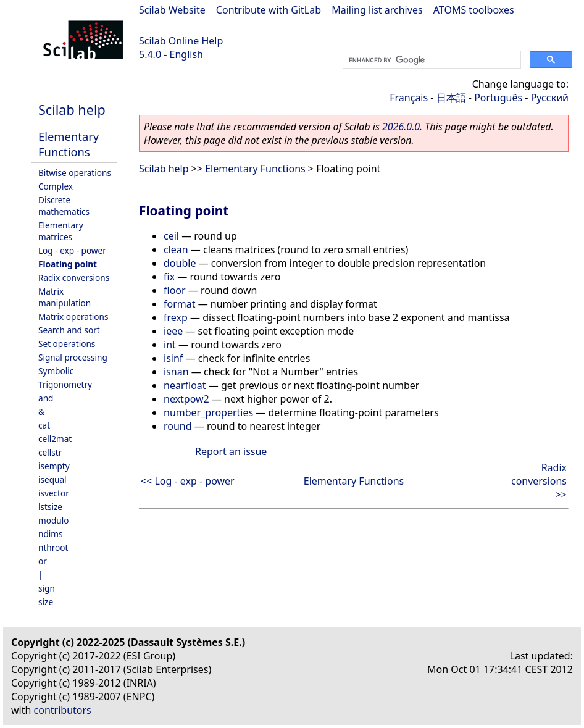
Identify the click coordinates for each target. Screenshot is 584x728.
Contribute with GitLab (269, 10)
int (170, 345)
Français (409, 98)
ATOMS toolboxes (474, 10)
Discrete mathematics (64, 206)
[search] (431, 60)
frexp (176, 317)
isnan (176, 372)
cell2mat (55, 439)
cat (44, 425)
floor (175, 290)
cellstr (50, 452)
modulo (53, 520)
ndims (51, 534)
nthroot (53, 547)
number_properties (208, 412)
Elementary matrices (61, 231)
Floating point (68, 264)
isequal (52, 479)
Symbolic (56, 371)
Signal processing (73, 357)
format (180, 304)
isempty (54, 466)
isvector (54, 493)
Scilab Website (172, 10)
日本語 (451, 98)
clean (176, 249)
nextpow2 (186, 399)
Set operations (67, 344)
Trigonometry (65, 384)
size (46, 602)
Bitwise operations (75, 173)
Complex (56, 186)
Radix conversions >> (539, 481)
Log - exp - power (72, 250)
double (180, 263)
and (46, 398)
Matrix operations (73, 316)
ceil (171, 236)
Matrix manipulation (65, 297)
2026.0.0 (401, 127)
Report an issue (231, 451)
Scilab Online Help (181, 41)
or (43, 561)
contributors (63, 710)
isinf (173, 358)
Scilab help (72, 110)
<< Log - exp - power (188, 481)
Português (498, 98)
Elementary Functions (69, 144)
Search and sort (69, 330)
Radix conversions (74, 278)
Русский (550, 98)
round (178, 426)
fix (169, 277)
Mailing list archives (377, 10)
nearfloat (185, 385)
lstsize (50, 507)
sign (47, 588)
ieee (173, 331)
